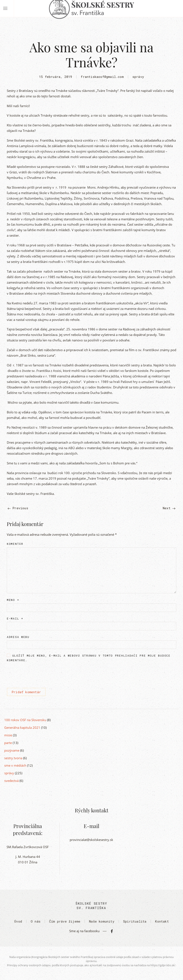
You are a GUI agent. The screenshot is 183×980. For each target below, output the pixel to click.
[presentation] (39, 675)
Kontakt (162, 922)
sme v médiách (15, 765)
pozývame (12, 750)
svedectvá (11, 781)
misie (8, 735)
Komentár (15, 544)
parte (8, 743)
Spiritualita (135, 922)
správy (138, 77)
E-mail (15, 618)
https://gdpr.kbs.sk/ (163, 965)
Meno (13, 600)
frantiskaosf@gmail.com (102, 77)
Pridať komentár (26, 692)
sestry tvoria (13, 758)
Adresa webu (18, 637)
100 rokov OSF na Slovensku (25, 720)
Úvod (18, 922)
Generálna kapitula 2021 (22, 727)
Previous (18, 508)
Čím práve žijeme (65, 922)
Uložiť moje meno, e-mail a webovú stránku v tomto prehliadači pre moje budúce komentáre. (89, 658)
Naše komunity (102, 922)
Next (169, 508)
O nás (36, 922)
